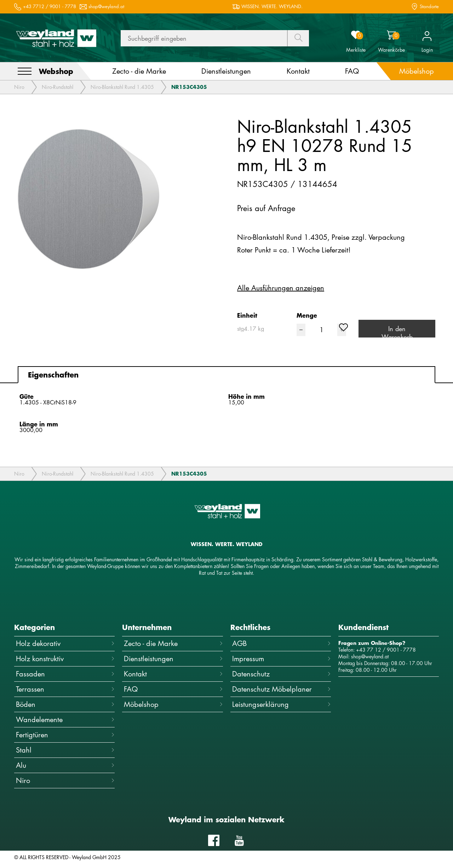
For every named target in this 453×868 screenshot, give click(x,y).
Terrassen (65, 689)
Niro (19, 87)
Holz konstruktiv (65, 659)
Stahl (65, 750)
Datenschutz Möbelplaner (282, 689)
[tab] (226, 375)
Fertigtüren (65, 735)
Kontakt (173, 674)
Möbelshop (173, 704)
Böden (65, 704)
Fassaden (65, 674)
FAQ (173, 689)
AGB (282, 643)
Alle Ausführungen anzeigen (281, 288)
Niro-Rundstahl (58, 87)
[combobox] (267, 329)
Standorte (429, 7)
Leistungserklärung (282, 704)
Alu (65, 765)
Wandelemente (65, 719)
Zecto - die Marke (173, 643)
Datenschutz (282, 674)
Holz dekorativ (65, 643)
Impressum (282, 659)
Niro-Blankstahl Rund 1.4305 (122, 87)
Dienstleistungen (173, 659)
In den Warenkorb (397, 331)
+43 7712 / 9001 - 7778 (50, 7)
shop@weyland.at (106, 7)
